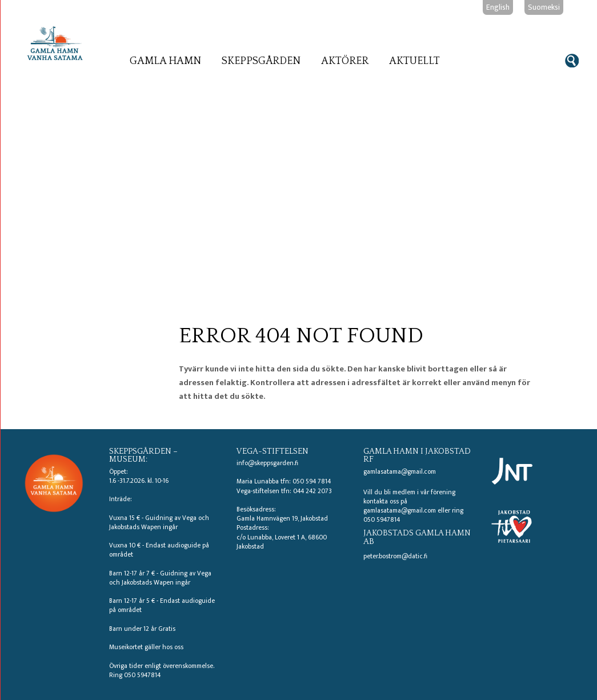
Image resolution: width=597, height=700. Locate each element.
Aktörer (345, 61)
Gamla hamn (165, 61)
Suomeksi (544, 7)
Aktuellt (414, 61)
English (498, 7)
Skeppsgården (261, 61)
